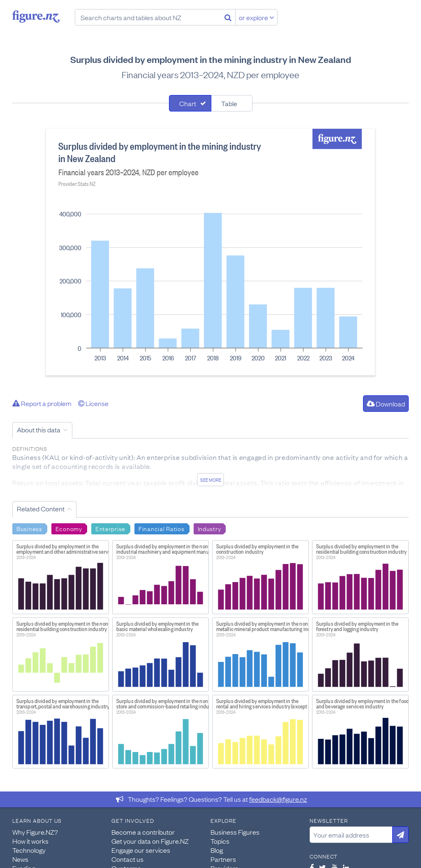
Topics (220, 841)
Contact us (127, 859)
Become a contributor (143, 832)
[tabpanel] (210, 252)
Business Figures (235, 832)
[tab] (190, 103)
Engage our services (141, 850)
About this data (39, 429)
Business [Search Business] (29, 528)
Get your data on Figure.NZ (150, 841)
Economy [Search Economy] (69, 528)
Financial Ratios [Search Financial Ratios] (162, 528)
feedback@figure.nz (278, 799)
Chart (188, 103)
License (93, 403)
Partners (223, 859)
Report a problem (42, 403)
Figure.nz (36, 16)
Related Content (41, 508)
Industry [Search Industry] (209, 528)
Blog (217, 850)
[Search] (228, 17)
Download (386, 404)
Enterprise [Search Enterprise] (110, 528)
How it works (30, 841)
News (20, 859)
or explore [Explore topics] (257, 17)
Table (229, 103)
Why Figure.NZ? (35, 832)
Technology (29, 850)
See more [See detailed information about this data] (211, 480)
